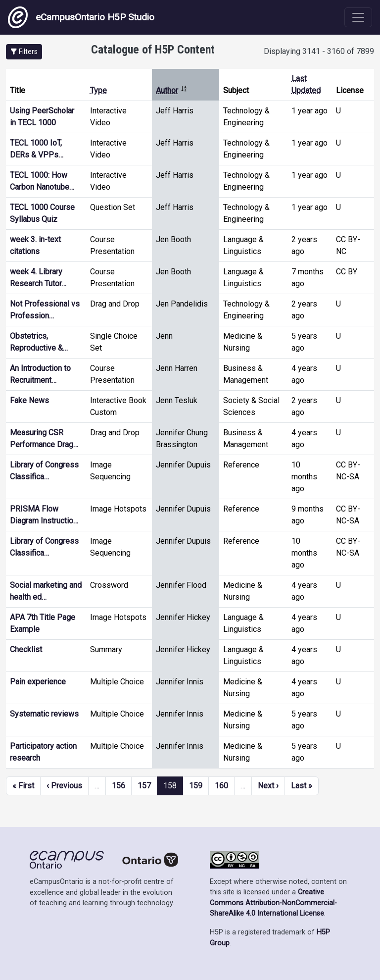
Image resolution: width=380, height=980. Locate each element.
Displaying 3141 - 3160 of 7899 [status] (319, 51)
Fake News (29, 400)
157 (144, 786)
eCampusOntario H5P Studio (81, 17)
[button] (24, 52)
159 (196, 786)
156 (119, 786)
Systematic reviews (44, 714)
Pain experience (38, 682)
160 (221, 786)
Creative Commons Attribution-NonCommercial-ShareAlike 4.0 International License (273, 903)
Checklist (26, 649)
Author (172, 90)
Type (98, 90)
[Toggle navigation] (358, 17)
